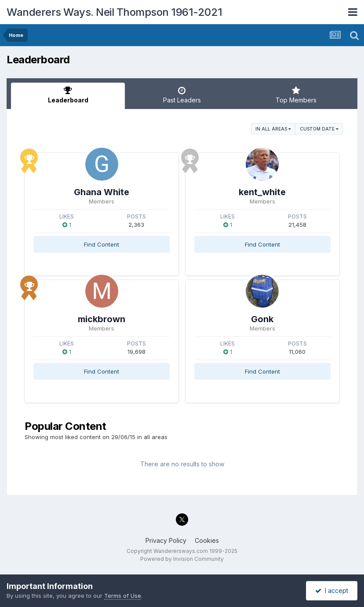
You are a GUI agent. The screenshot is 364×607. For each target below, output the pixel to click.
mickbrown (102, 319)
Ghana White (102, 192)
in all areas (273, 129)
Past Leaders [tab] (182, 95)
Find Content (102, 244)
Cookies (207, 540)
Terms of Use (123, 596)
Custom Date (319, 129)
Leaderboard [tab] (68, 95)
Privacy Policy (166, 540)
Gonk (262, 319)
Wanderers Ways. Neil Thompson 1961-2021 (115, 12)
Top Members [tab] (296, 95)
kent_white (262, 192)
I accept (332, 591)
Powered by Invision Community (182, 559)
